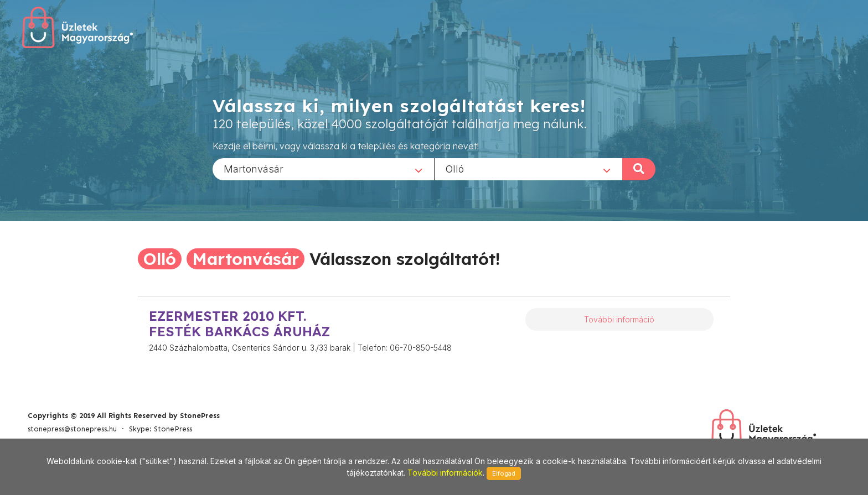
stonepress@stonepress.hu (72, 429)
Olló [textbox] (455, 168)
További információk (445, 473)
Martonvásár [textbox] (254, 168)
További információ (619, 319)
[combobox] (323, 169)
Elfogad (504, 473)
